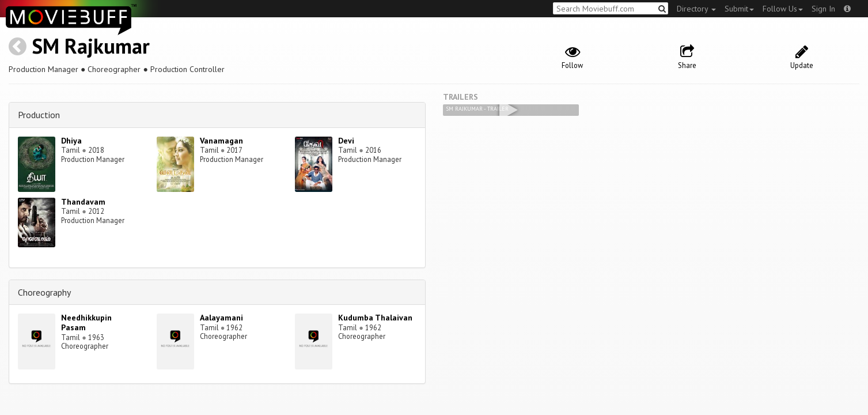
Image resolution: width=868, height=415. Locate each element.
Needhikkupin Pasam (86, 322)
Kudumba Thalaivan (375, 318)
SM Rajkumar (91, 46)
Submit (739, 9)
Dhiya (71, 141)
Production (39, 115)
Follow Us (783, 9)
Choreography (44, 292)
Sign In (823, 9)
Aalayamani (221, 318)
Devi (346, 141)
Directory (696, 9)
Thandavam (83, 202)
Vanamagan (221, 141)
